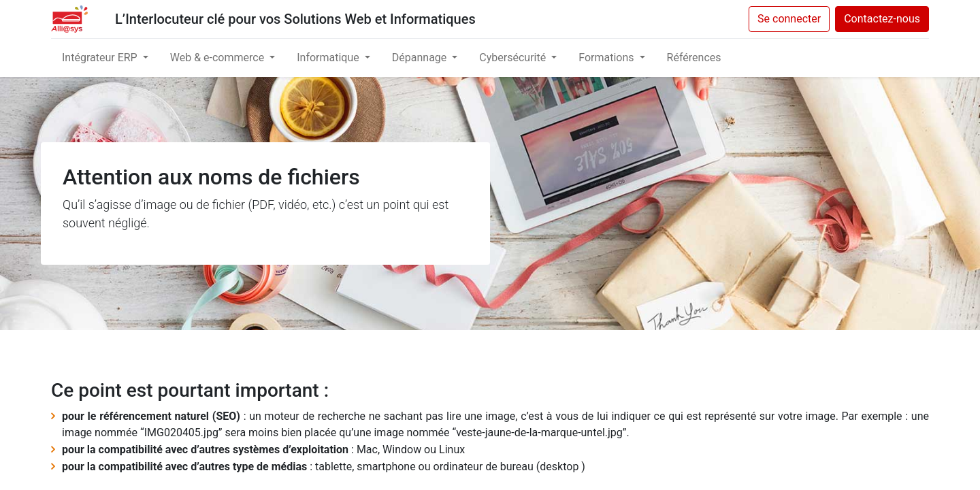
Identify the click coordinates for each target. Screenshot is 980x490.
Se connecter (789, 19)
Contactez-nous (882, 19)
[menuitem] (694, 58)
